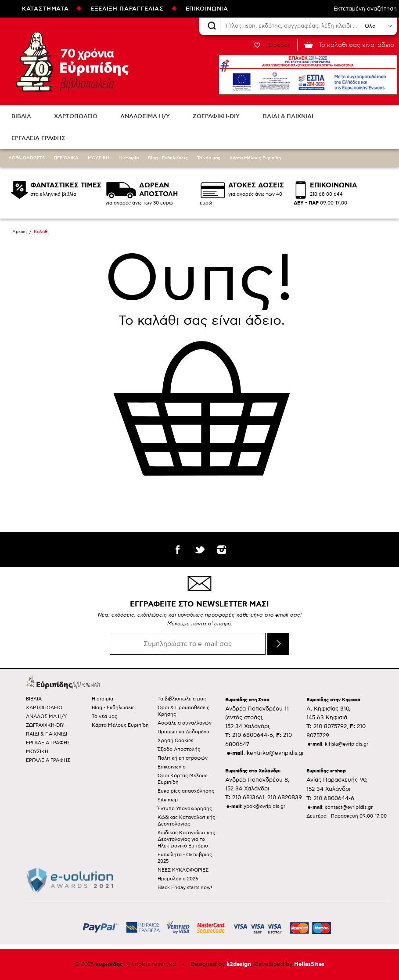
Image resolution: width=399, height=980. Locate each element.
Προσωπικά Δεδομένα (183, 732)
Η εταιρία (129, 158)
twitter (200, 549)
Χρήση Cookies (175, 741)
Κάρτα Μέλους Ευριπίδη (255, 158)
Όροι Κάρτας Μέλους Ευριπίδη (183, 779)
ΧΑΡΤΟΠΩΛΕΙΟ (76, 116)
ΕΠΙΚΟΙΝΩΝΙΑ (207, 9)
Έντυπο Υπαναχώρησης (185, 809)
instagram (222, 549)
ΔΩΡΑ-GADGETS (27, 158)
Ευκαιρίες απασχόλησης (186, 791)
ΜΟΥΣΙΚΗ (99, 158)
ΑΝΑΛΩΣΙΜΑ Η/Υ (145, 116)
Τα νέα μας (209, 158)
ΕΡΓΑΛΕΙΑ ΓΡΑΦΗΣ (38, 138)
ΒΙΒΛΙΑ (21, 116)
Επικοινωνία (172, 767)
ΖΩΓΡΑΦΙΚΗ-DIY (216, 116)
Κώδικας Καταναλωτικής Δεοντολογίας (186, 821)
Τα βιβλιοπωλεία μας (182, 699)
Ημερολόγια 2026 (178, 879)
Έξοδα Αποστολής (179, 749)
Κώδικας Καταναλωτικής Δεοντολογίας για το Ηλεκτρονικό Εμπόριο (186, 839)
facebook (178, 549)
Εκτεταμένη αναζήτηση (365, 9)
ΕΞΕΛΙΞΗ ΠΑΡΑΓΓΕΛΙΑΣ (127, 9)
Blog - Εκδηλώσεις (168, 158)
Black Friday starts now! (185, 888)
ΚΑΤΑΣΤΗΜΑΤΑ (45, 9)
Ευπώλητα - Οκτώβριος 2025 (185, 858)
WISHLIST (257, 45)
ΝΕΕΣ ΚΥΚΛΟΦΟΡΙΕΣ (183, 870)
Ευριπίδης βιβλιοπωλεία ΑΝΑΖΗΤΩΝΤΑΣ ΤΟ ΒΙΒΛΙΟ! (70, 61)
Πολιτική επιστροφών (183, 758)
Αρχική (20, 232)
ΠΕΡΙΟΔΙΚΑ (66, 158)
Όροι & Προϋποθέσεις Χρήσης (183, 711)
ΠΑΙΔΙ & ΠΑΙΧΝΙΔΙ (288, 116)
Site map (168, 800)
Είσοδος (280, 45)
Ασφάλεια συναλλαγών (185, 723)
